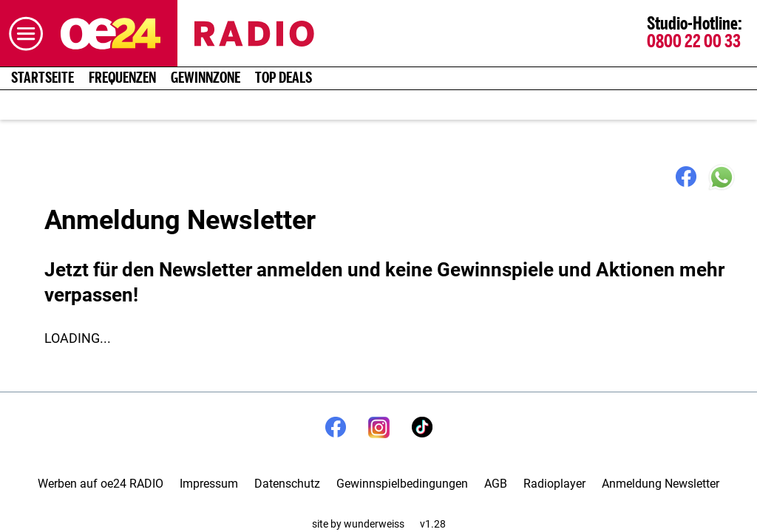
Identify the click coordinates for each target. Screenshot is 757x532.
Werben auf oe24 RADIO (101, 484)
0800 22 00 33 (694, 42)
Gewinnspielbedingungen (402, 484)
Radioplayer (554, 484)
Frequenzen (122, 78)
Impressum (209, 484)
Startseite (43, 78)
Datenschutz (287, 484)
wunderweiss (374, 524)
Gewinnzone (206, 78)
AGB (496, 484)
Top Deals (284, 78)
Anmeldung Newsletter (661, 484)
